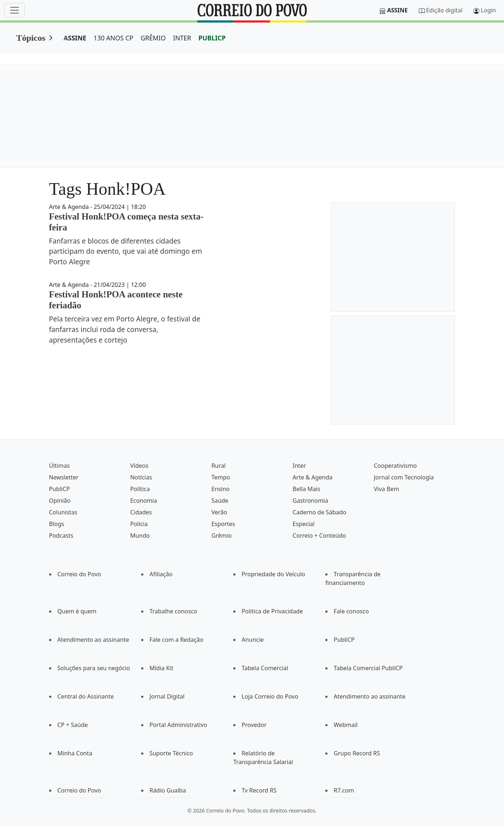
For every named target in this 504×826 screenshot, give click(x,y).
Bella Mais (306, 489)
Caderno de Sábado (319, 512)
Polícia (139, 524)
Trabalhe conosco (173, 611)
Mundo (140, 535)
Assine (398, 10)
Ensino (221, 489)
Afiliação (161, 574)
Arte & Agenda (312, 477)
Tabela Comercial (265, 668)
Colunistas (63, 512)
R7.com (344, 790)
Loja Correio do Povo (270, 696)
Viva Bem (386, 489)
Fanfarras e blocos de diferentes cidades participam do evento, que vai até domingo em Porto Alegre (126, 251)
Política (140, 489)
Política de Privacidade (272, 611)
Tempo (221, 477)
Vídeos (139, 466)
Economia (144, 501)
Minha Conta (75, 753)
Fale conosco (351, 611)
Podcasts (61, 535)
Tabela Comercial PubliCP (368, 668)
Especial (303, 524)
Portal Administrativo (178, 725)
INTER (182, 38)
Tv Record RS (259, 790)
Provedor (254, 725)
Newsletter (64, 477)
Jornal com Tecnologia (404, 477)
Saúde (220, 501)
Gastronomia (310, 501)
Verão (219, 512)
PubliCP (59, 489)
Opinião (60, 501)
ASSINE (75, 38)
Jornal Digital (167, 696)
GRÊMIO (153, 38)
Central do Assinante (86, 696)
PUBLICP (212, 38)
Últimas (59, 466)
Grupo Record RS (357, 753)
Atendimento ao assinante (93, 640)
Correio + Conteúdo (319, 535)
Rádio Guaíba (168, 790)
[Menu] (15, 10)
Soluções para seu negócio (94, 668)
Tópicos (31, 38)
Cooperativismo (395, 466)
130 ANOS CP (113, 38)
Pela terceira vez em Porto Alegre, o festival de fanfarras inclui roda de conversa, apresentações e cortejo (125, 329)
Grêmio (222, 535)
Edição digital (444, 10)
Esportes (223, 524)
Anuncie (253, 640)
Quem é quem (77, 611)
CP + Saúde (73, 725)
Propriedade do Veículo (273, 574)
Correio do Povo (79, 574)
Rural (219, 466)
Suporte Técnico (171, 753)
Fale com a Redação (176, 640)
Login (488, 10)
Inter (299, 466)
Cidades (141, 512)
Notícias (141, 477)
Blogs (57, 524)
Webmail (346, 725)
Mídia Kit (162, 668)
